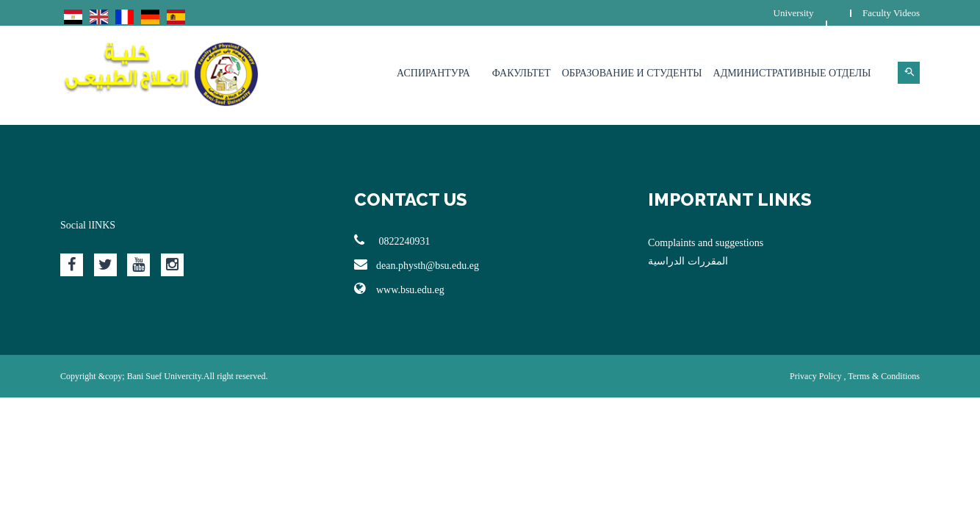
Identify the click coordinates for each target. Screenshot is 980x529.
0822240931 (392, 240)
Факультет (522, 73)
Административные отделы (792, 73)
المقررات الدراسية (688, 261)
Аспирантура (433, 73)
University (794, 13)
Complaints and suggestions (706, 243)
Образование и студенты (632, 73)
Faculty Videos (891, 13)
